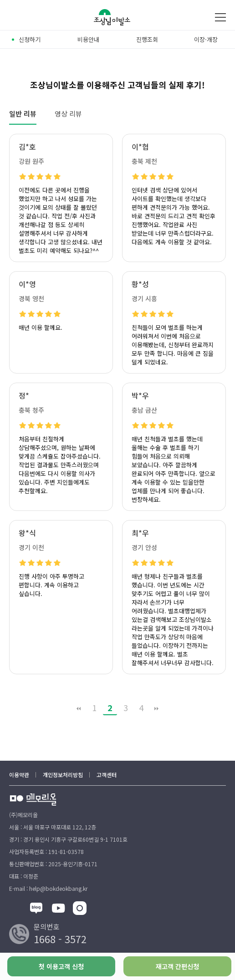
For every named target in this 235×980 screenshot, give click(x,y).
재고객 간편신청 (177, 966)
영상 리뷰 (68, 114)
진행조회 (147, 39)
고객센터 (107, 775)
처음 (79, 708)
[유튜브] (59, 909)
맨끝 (157, 708)
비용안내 (88, 39)
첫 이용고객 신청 (61, 966)
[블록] (36, 909)
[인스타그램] (80, 909)
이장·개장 (206, 39)
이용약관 (19, 775)
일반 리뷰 (23, 114)
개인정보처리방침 (63, 775)
